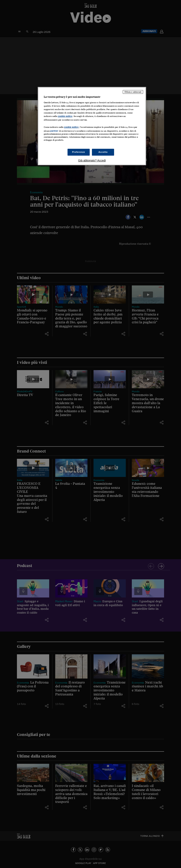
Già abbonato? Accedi (92, 160)
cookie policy (65, 116)
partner (54, 131)
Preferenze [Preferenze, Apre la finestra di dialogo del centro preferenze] (79, 152)
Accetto (103, 152)
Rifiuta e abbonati (133, 92)
